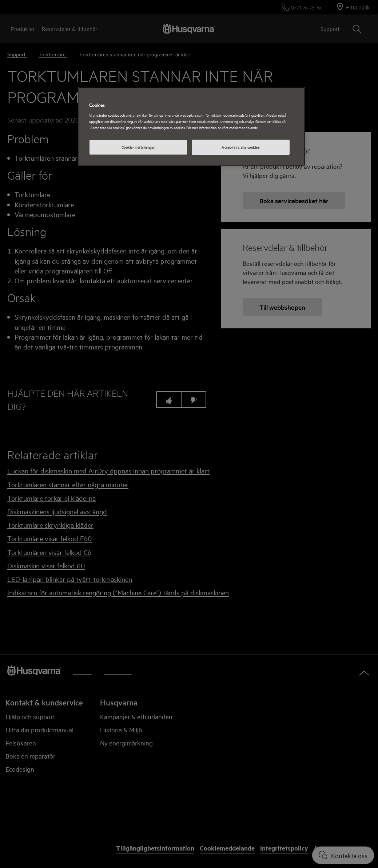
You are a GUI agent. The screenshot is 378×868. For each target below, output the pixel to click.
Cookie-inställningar (138, 147)
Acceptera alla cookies (241, 147)
